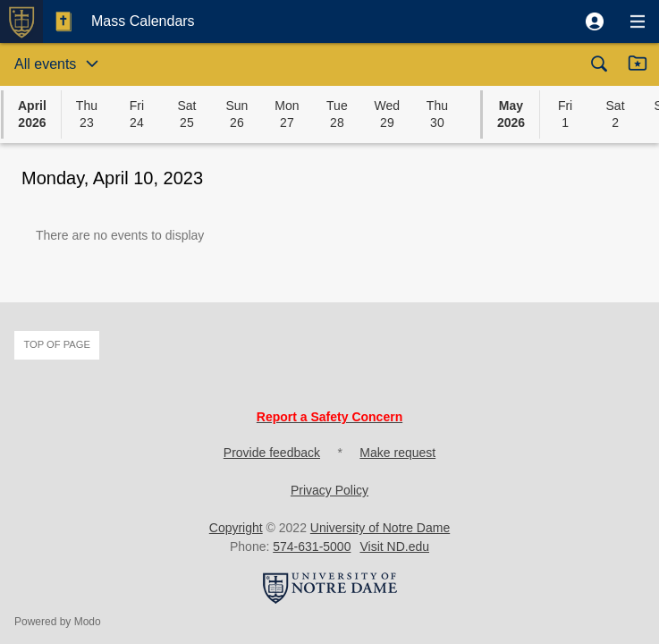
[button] (595, 21)
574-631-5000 (312, 547)
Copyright (236, 528)
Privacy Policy (329, 490)
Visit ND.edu (394, 547)
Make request (397, 453)
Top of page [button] (57, 344)
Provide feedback (272, 453)
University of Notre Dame (380, 528)
